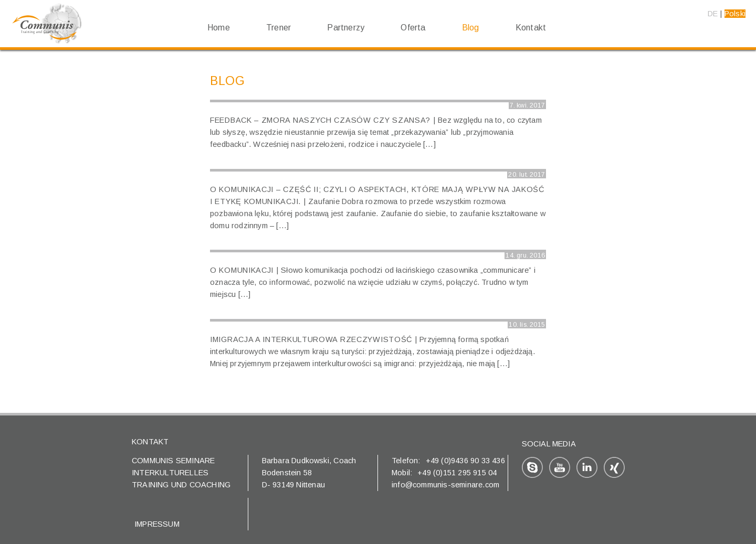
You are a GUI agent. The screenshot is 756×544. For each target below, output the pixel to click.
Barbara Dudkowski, (298, 461)
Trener (279, 28)
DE (713, 14)
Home (219, 28)
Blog (471, 28)
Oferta (413, 28)
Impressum (157, 524)
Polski (735, 14)
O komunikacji (242, 270)
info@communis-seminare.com (445, 485)
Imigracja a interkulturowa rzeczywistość (311, 339)
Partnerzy (346, 28)
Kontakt (531, 28)
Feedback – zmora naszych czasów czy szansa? (320, 120)
